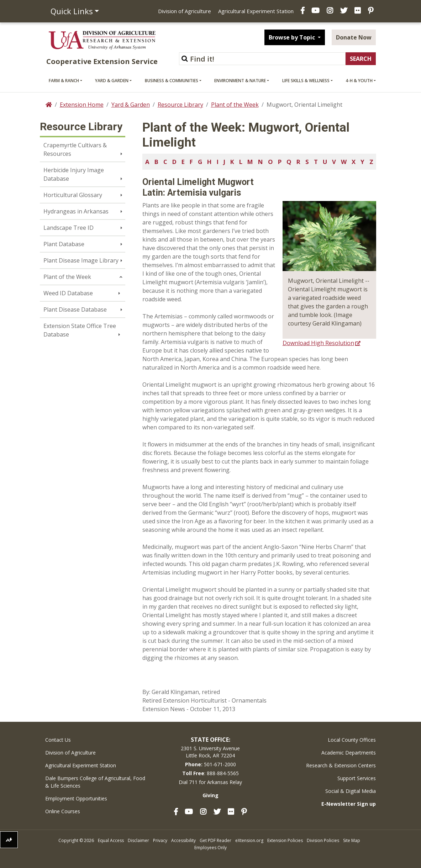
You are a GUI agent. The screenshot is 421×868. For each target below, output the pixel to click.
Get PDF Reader (215, 840)
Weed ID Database (68, 293)
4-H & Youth (359, 81)
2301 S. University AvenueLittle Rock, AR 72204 (210, 752)
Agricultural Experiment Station (256, 11)
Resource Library (180, 105)
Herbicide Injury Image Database (74, 174)
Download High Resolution (318, 343)
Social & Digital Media (351, 791)
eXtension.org (249, 840)
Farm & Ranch (64, 81)
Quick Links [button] (72, 11)
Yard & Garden (112, 81)
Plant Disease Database (75, 309)
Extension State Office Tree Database (80, 330)
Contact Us (58, 740)
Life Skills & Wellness (306, 81)
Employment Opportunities (76, 798)
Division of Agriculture (185, 11)
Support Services (357, 778)
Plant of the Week (235, 105)
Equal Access (111, 840)
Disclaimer (138, 840)
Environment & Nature (240, 81)
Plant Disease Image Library (81, 260)
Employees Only (211, 848)
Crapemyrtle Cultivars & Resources (75, 149)
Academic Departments (349, 753)
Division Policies (323, 840)
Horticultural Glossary (73, 195)
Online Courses (63, 811)
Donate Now (354, 37)
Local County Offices (352, 740)
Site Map (352, 840)
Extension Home (82, 105)
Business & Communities (172, 81)
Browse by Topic (293, 37)
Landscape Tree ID (69, 228)
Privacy (160, 840)
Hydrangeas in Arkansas (76, 211)
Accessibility (183, 840)
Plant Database (64, 244)
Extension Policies (285, 840)
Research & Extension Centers (341, 765)
